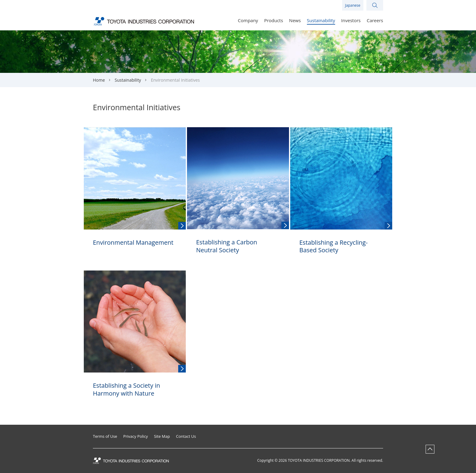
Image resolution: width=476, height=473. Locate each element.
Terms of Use (105, 436)
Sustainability (128, 80)
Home (99, 80)
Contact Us (186, 436)
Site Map (162, 436)
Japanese (353, 5)
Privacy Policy (136, 436)
